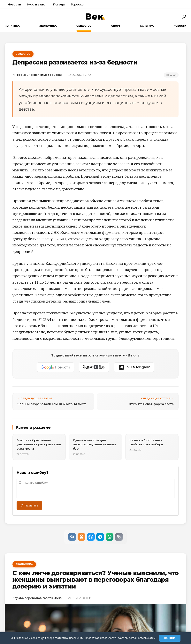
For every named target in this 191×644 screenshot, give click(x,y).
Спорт (116, 26)
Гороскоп (78, 4)
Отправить (29, 505)
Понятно (170, 638)
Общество (84, 26)
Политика (12, 26)
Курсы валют (37, 4)
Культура (147, 26)
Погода (59, 4)
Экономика (48, 26)
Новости (14, 4)
